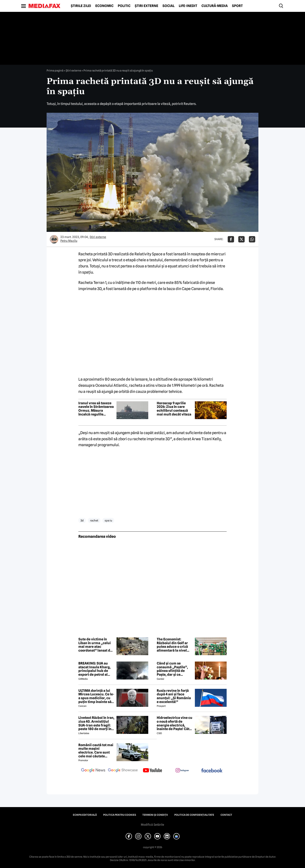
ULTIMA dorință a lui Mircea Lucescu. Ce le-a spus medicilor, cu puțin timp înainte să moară (96, 696)
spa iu (108, 520)
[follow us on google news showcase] (123, 771)
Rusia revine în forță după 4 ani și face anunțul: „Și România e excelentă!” (174, 696)
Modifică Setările (152, 825)
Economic (104, 6)
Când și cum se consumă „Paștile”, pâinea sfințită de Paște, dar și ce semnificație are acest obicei (175, 669)
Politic (124, 6)
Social (168, 6)
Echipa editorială (85, 815)
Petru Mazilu (69, 241)
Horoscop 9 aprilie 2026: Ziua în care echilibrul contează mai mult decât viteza (174, 409)
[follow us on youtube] (152, 771)
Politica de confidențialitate (194, 815)
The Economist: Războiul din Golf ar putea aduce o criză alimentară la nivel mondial (172, 645)
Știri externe (146, 6)
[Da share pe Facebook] (231, 239)
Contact (226, 815)
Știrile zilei (81, 6)
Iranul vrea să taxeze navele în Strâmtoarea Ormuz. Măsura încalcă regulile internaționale (96, 409)
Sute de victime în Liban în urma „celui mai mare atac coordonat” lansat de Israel (95, 645)
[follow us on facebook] (212, 771)
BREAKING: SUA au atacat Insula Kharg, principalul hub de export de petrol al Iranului (94, 669)
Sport (237, 6)
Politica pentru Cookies (120, 815)
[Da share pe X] (241, 239)
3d (82, 520)
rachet (94, 520)
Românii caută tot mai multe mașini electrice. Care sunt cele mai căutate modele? (96, 751)
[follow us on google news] (93, 771)
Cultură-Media (215, 6)
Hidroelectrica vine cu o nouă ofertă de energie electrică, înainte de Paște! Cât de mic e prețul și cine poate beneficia (175, 723)
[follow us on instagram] (182, 771)
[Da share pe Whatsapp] (252, 239)
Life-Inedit (188, 6)
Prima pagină (55, 70)
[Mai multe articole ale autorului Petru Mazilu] (54, 239)
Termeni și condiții (155, 815)
